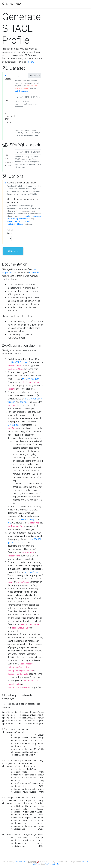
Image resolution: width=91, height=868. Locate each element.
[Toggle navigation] (85, 4)
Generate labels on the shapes (22, 183)
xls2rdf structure (21, 91)
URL (7, 99)
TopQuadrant (50, 864)
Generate (13, 251)
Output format (9, 232)
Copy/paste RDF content (9, 118)
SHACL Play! (11, 4)
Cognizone (34, 273)
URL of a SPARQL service (9, 159)
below (31, 62)
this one (11, 402)
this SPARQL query (19, 362)
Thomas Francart (21, 862)
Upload (8, 77)
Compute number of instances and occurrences (24, 201)
